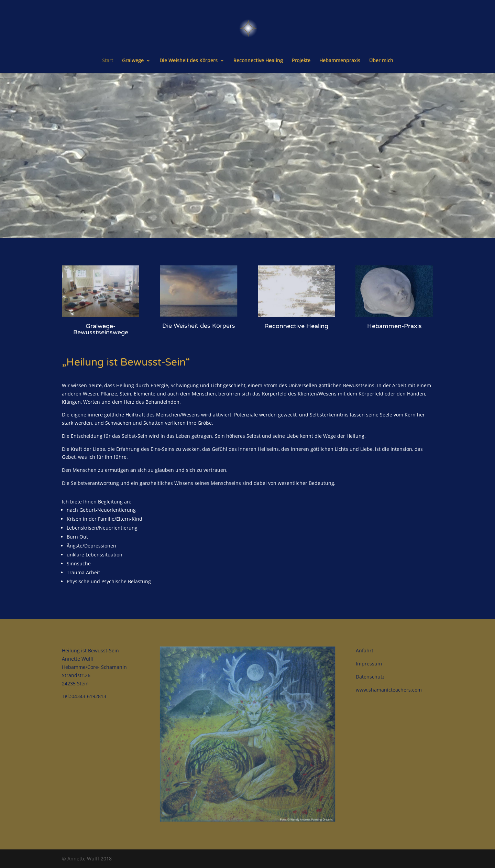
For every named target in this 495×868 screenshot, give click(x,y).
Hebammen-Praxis (394, 313)
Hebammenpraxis (340, 61)
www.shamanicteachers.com (389, 690)
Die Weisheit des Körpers (189, 61)
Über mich (381, 61)
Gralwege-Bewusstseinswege (101, 316)
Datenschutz (370, 677)
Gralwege (133, 61)
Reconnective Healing (258, 61)
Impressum (369, 664)
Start (108, 61)
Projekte (301, 61)
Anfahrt (365, 650)
